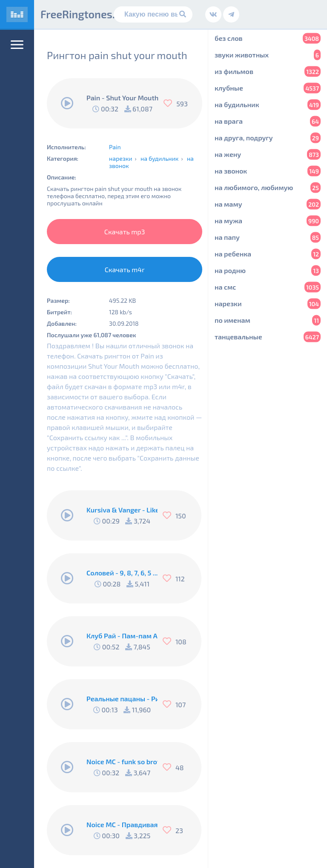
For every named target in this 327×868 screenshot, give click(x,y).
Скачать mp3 (125, 232)
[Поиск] (153, 14)
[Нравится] (170, 103)
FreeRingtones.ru (83, 14)
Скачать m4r (125, 269)
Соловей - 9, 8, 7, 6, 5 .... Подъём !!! (122, 573)
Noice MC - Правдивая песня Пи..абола (122, 824)
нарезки (120, 158)
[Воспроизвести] (67, 103)
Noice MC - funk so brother (122, 761)
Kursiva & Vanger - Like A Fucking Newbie (122, 510)
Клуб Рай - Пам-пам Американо (122, 636)
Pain (115, 147)
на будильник (159, 158)
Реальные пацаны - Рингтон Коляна (122, 699)
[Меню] (17, 45)
